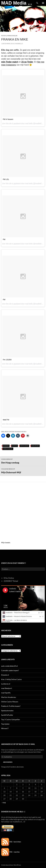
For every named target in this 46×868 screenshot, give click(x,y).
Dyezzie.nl (5, 675)
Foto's (4, 36)
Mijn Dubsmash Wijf (23, 471)
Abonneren (8, 762)
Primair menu (43, 3)
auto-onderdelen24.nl (10, 666)
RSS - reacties (10, 852)
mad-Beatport (7, 688)
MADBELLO (19, 44)
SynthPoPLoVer (7, 715)
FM (4, 239)
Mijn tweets (6, 542)
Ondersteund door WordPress (11, 865)
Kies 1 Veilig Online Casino (11, 679)
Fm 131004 (7, 360)
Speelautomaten (7, 711)
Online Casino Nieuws (10, 702)
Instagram (24, 446)
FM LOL (6, 179)
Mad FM (6, 420)
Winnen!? (5, 728)
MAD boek (35, 446)
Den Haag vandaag (23, 461)
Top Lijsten (5, 724)
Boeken (6, 446)
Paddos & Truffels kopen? (11, 706)
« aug (4, 802)
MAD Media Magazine (18, 3)
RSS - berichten (11, 842)
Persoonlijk (12, 36)
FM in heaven (8, 119)
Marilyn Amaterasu (9, 697)
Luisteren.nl (6, 684)
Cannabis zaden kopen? (10, 670)
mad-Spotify (6, 693)
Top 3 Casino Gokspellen (11, 719)
